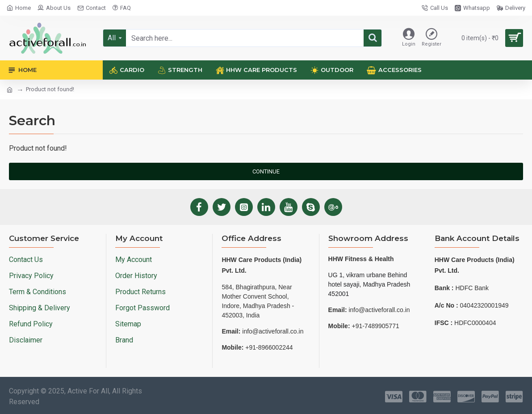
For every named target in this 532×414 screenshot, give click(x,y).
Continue (266, 171)
